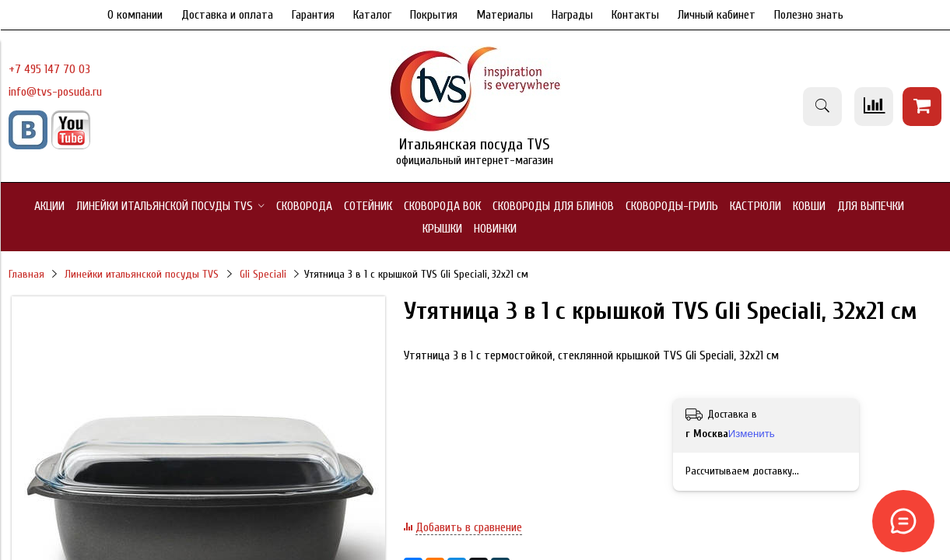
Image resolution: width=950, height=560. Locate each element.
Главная (26, 274)
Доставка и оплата (227, 15)
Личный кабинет (717, 15)
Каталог (372, 15)
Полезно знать (809, 15)
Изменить (752, 434)
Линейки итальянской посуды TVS (142, 274)
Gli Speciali (263, 274)
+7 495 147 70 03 (49, 69)
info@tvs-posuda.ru (55, 92)
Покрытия (434, 15)
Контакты (635, 15)
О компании (135, 15)
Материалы (505, 15)
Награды (572, 15)
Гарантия (313, 15)
